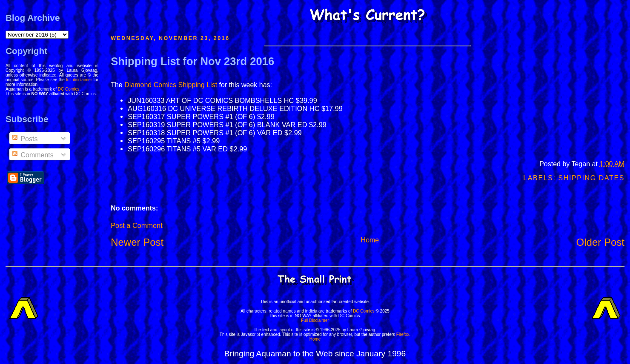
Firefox (403, 334)
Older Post (600, 242)
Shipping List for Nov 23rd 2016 (192, 61)
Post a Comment (136, 225)
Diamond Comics (150, 85)
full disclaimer (79, 80)
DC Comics (69, 89)
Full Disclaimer (315, 320)
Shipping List (198, 85)
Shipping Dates (591, 178)
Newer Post (137, 242)
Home (370, 240)
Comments (32, 155)
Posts (24, 139)
